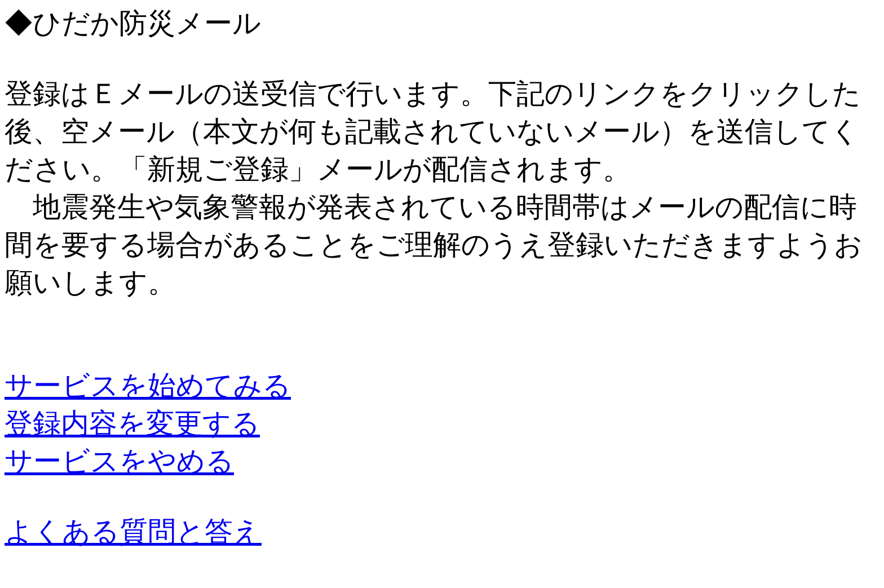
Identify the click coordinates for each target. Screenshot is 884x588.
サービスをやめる (119, 461)
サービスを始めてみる (148, 386)
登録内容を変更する (132, 423)
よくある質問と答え (133, 532)
